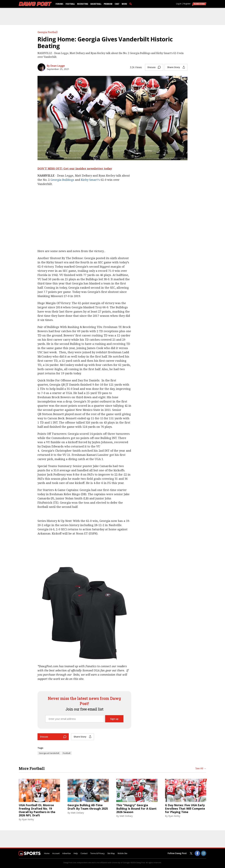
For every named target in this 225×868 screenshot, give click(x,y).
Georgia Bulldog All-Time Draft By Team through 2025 (88, 807)
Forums (59, 4)
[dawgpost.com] (35, 4)
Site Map (111, 853)
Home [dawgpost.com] (47, 853)
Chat (117, 4)
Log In (179, 4)
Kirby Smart (89, 180)
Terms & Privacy (97, 853)
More (124, 4)
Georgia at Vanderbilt (49, 753)
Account (56, 853)
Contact (84, 853)
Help (76, 853)
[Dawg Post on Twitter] (191, 853)
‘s (99, 180)
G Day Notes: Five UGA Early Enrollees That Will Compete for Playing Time (185, 809)
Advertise (67, 853)
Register (187, 4)
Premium (108, 4)
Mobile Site (122, 853)
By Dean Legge (56, 66)
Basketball (96, 4)
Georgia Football (48, 32)
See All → (201, 768)
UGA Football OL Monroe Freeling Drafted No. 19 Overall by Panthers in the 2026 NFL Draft (37, 810)
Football (70, 4)
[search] (131, 4)
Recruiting (83, 4)
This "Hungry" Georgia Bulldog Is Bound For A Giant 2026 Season (136, 809)
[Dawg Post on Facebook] (197, 853)
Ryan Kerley (28, 819)
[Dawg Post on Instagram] (204, 853)
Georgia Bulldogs (62, 180)
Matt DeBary (77, 813)
